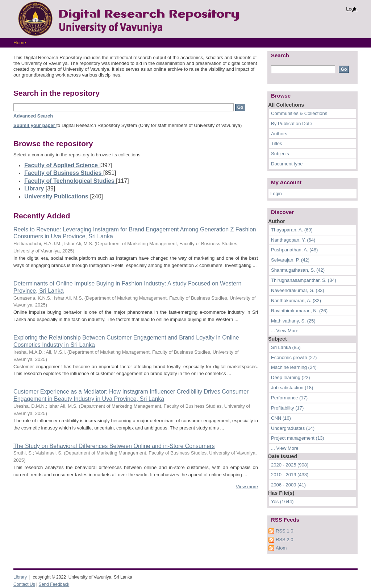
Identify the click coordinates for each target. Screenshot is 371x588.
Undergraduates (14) (293, 428)
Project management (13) (298, 438)
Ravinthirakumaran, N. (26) (299, 311)
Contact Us (24, 584)
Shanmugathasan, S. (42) (298, 270)
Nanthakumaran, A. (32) (296, 301)
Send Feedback (54, 584)
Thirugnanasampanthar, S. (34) (304, 280)
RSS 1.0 (284, 531)
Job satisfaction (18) (292, 388)
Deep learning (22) (291, 377)
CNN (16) (281, 418)
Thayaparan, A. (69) (292, 230)
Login (352, 9)
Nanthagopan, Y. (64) (293, 240)
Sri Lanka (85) (286, 347)
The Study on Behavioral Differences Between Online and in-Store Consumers (114, 446)
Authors (279, 134)
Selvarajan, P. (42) (290, 260)
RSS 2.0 (284, 540)
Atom (281, 548)
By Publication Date (291, 124)
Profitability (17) (287, 408)
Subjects (280, 154)
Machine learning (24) (294, 367)
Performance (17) (289, 398)
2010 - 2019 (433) (290, 475)
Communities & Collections (299, 113)
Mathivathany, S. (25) (293, 321)
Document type (287, 164)
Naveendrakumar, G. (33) (298, 290)
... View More (285, 331)
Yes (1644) (282, 501)
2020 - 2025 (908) (290, 465)
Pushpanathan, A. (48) (294, 250)
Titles (277, 143)
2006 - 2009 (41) (288, 485)
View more (247, 487)
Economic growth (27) (294, 357)
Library (20, 577)
